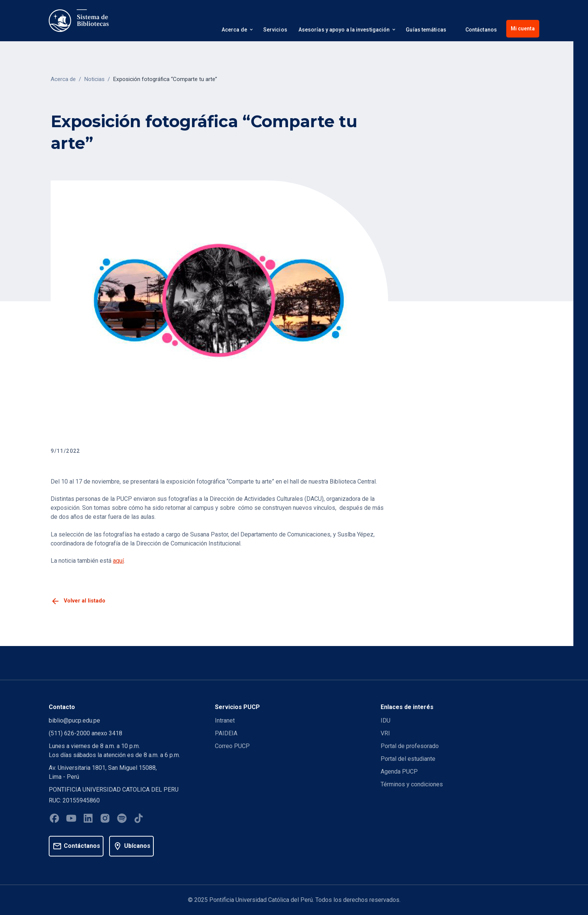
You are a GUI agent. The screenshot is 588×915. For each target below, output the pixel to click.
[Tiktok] (139, 820)
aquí (118, 561)
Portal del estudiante (408, 759)
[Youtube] (71, 820)
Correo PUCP (232, 746)
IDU (385, 720)
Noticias (94, 79)
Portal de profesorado (410, 746)
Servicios (275, 30)
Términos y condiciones (412, 784)
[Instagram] (105, 820)
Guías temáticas (426, 30)
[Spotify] (122, 820)
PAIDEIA (226, 733)
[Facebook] (54, 820)
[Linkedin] (88, 820)
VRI (385, 733)
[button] (237, 31)
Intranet (225, 720)
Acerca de (63, 79)
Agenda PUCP (399, 772)
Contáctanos (481, 30)
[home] (79, 21)
